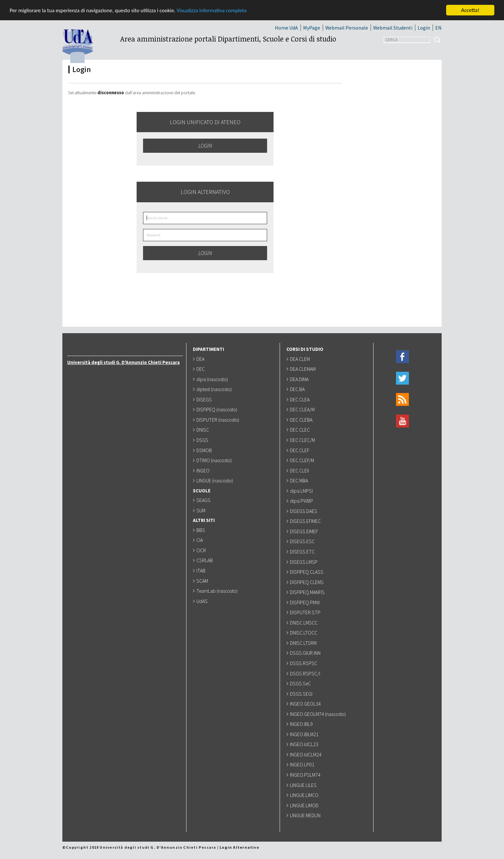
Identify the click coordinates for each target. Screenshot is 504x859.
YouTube (402, 421)
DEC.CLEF (300, 450)
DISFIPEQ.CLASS (307, 572)
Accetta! (470, 10)
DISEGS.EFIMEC (306, 521)
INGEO (204, 471)
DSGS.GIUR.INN (306, 653)
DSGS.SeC (301, 683)
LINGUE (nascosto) (215, 480)
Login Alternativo (239, 847)
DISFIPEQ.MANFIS (308, 592)
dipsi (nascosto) (213, 379)
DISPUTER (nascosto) (218, 420)
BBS (201, 530)
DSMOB (205, 450)
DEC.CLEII (300, 471)
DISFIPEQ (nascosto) (217, 409)
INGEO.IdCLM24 (306, 754)
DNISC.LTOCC (304, 633)
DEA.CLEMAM (303, 369)
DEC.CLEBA (302, 420)
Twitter (402, 378)
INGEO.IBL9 (302, 724)
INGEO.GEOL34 (306, 704)
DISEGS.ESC (303, 541)
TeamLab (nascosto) (218, 591)
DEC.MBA (300, 480)
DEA (201, 359)
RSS (402, 400)
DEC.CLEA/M (303, 409)
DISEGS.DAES (304, 511)
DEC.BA (298, 389)
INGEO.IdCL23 (305, 744)
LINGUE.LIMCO (305, 795)
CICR (202, 550)
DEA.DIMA (300, 379)
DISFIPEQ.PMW (306, 602)
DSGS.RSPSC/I (306, 673)
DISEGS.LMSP (304, 562)
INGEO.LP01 (303, 764)
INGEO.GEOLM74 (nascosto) (319, 714)
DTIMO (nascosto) (215, 460)
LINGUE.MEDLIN (306, 815)
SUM (202, 510)
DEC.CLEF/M (303, 460)
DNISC (203, 430)
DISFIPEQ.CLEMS (307, 582)
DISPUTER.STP (306, 612)
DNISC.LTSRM (304, 643)
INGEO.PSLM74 (306, 775)
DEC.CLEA (300, 399)
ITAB (202, 571)
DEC (201, 369)
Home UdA (286, 28)
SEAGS (204, 500)
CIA (200, 540)
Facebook (402, 357)
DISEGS (205, 399)
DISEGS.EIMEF (305, 531)
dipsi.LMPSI (302, 491)
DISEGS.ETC (303, 552)
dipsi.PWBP (302, 501)
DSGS (203, 440)
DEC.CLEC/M (303, 440)
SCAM (203, 581)
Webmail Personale (347, 28)
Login (424, 28)
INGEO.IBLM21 (305, 734)
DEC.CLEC (301, 430)
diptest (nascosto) (215, 389)
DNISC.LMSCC (304, 623)
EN (438, 28)
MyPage (312, 28)
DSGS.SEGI (302, 694)
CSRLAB (205, 560)
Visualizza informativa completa (212, 10)
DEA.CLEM (301, 359)
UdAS (203, 601)
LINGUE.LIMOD (305, 805)
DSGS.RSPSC (304, 663)
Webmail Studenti (393, 28)
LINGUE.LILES (304, 785)
